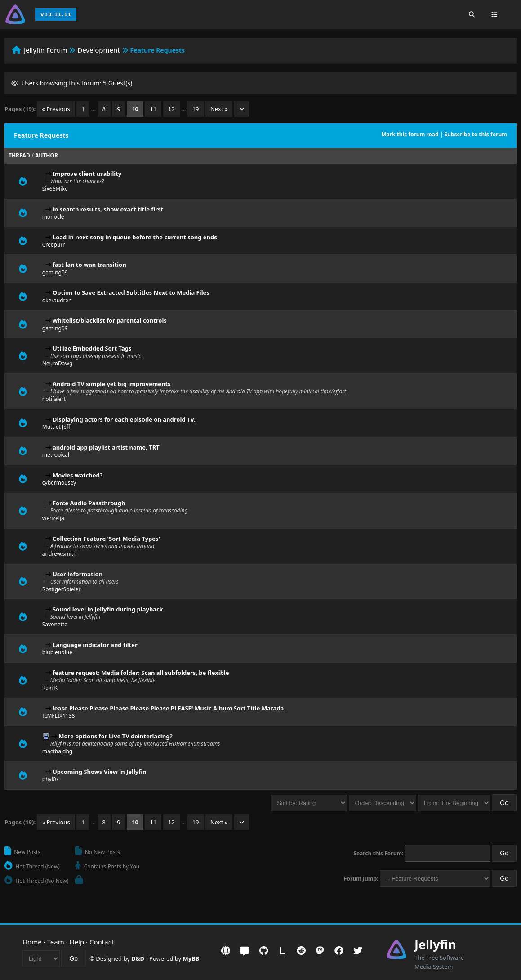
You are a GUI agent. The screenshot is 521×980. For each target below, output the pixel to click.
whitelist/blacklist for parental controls (110, 320)
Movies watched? (78, 475)
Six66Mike (55, 189)
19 (196, 109)
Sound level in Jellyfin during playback (108, 609)
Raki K (50, 688)
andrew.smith (60, 554)
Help (77, 942)
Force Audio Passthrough (89, 503)
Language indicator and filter (95, 645)
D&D (138, 958)
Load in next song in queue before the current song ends (135, 237)
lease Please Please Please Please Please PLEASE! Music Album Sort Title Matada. (169, 708)
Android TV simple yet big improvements (112, 384)
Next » (219, 109)
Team (56, 942)
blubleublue (57, 652)
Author (47, 155)
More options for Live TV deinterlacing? (115, 736)
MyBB (191, 958)
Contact (102, 942)
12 (171, 109)
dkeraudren (57, 300)
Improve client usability (87, 174)
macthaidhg (57, 751)
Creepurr (54, 245)
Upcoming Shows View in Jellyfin (100, 772)
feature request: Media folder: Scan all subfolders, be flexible (141, 673)
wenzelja (53, 518)
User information (78, 574)
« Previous (56, 109)
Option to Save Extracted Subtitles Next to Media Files (131, 292)
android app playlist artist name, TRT (106, 447)
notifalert (54, 399)
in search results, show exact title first (108, 209)
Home (32, 942)
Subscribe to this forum (476, 134)
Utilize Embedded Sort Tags (92, 348)
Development (99, 50)
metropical (56, 455)
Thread (19, 155)
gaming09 (55, 272)
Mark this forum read (410, 134)
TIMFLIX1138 (59, 716)
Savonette (55, 624)
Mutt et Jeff (56, 427)
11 (153, 109)
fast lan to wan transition (89, 265)
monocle (53, 217)
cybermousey (59, 483)
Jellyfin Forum (46, 50)
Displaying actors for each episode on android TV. (124, 419)
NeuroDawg (58, 363)
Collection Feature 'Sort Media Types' (106, 539)
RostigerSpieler (62, 589)
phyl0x (51, 779)
